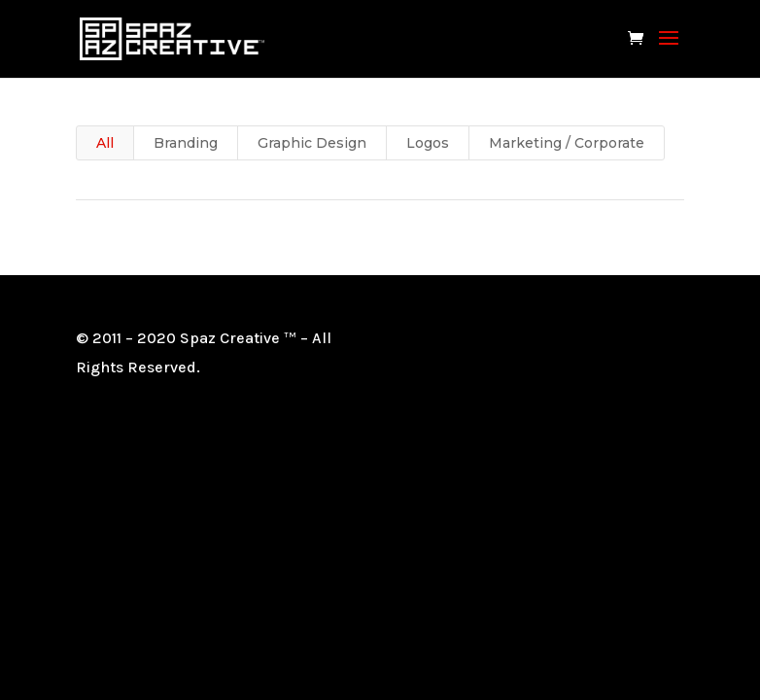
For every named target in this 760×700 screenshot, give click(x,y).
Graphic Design (312, 143)
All (105, 143)
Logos (428, 143)
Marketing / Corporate (567, 143)
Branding (186, 143)
